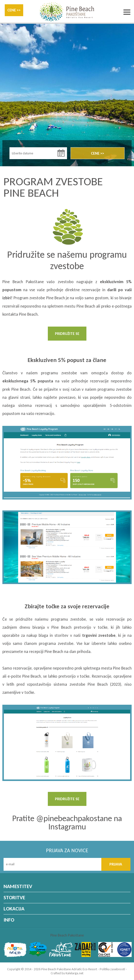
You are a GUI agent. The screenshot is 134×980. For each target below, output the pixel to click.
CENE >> (14, 10)
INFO (9, 920)
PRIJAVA (116, 864)
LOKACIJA (14, 909)
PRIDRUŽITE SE (67, 334)
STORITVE (14, 897)
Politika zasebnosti (112, 969)
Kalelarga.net (74, 973)
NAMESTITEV (18, 886)
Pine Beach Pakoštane (67, 935)
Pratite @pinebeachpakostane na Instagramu (67, 823)
